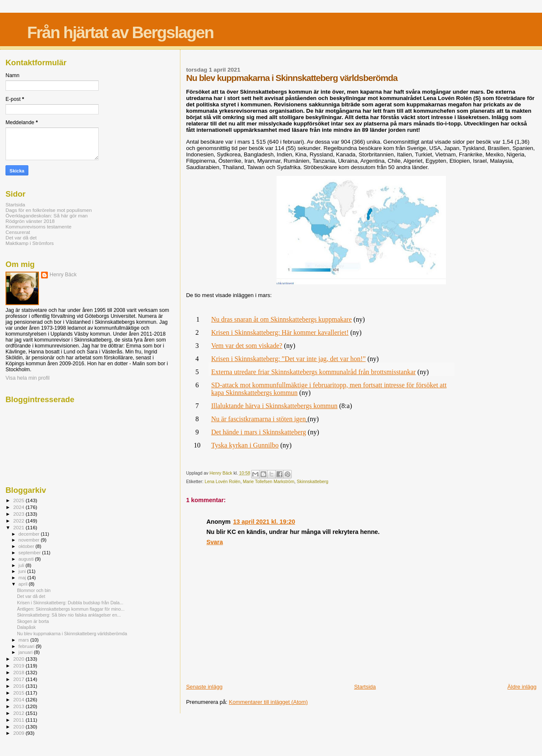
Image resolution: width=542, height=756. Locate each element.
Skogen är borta (33, 621)
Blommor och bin (34, 590)
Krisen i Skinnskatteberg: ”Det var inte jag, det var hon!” (289, 359)
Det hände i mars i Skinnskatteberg (259, 432)
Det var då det (21, 238)
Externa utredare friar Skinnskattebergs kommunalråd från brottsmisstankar (314, 372)
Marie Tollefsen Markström (268, 482)
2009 (19, 733)
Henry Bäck (63, 275)
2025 (19, 500)
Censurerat (18, 232)
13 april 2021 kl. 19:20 (264, 522)
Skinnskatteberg (313, 482)
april (24, 584)
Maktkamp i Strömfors (30, 243)
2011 (19, 720)
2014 (19, 699)
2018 (19, 672)
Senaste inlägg (204, 687)
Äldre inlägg (522, 687)
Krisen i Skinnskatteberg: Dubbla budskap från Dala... (70, 603)
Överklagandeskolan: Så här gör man (47, 215)
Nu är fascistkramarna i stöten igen (259, 419)
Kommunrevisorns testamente (39, 227)
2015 (19, 693)
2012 (19, 713)
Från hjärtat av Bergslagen (120, 32)
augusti (27, 559)
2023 (19, 514)
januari (26, 652)
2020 (19, 659)
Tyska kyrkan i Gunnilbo (245, 445)
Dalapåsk (26, 627)
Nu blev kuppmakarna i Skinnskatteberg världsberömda (72, 634)
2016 (19, 686)
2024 (19, 507)
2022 (19, 521)
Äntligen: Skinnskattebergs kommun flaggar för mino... (71, 609)
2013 (19, 706)
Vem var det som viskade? (247, 346)
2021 (19, 527)
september (30, 553)
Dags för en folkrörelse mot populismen (49, 210)
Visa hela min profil (28, 378)
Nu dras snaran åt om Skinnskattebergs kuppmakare (282, 319)
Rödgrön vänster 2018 (30, 221)
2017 (19, 679)
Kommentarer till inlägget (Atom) (268, 702)
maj (23, 578)
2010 (19, 727)
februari (27, 646)
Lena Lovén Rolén (222, 482)
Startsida (365, 687)
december (30, 534)
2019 (19, 666)
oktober (27, 546)
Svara (214, 542)
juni (23, 571)
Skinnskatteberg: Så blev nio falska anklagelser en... (69, 615)
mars (25, 640)
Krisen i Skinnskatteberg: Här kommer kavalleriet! (280, 332)
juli (22, 565)
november (30, 540)
